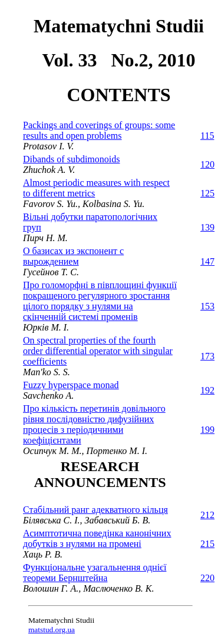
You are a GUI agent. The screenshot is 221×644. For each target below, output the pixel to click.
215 (207, 544)
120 (207, 164)
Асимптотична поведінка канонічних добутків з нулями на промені (97, 538)
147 (207, 261)
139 (207, 227)
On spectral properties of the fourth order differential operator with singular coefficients (98, 351)
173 (207, 356)
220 (207, 578)
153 (207, 306)
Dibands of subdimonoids (71, 159)
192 (207, 390)
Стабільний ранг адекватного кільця (95, 510)
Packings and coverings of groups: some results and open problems (99, 130)
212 (207, 515)
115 (207, 136)
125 (207, 193)
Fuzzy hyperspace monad (71, 385)
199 (207, 430)
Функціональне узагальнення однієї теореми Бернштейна (95, 573)
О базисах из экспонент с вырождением (73, 256)
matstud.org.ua (52, 630)
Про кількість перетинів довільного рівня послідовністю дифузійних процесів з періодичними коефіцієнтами (94, 424)
